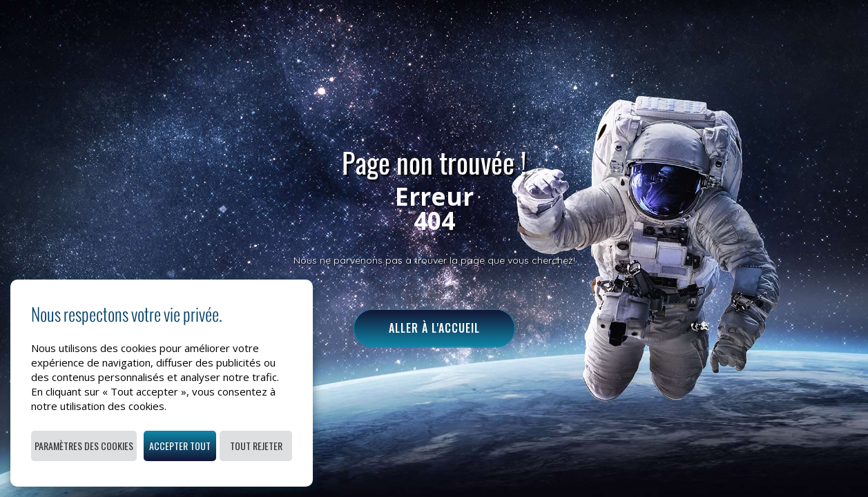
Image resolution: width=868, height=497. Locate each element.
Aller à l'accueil (434, 328)
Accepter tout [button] (180, 446)
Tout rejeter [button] (256, 446)
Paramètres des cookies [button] (84, 446)
